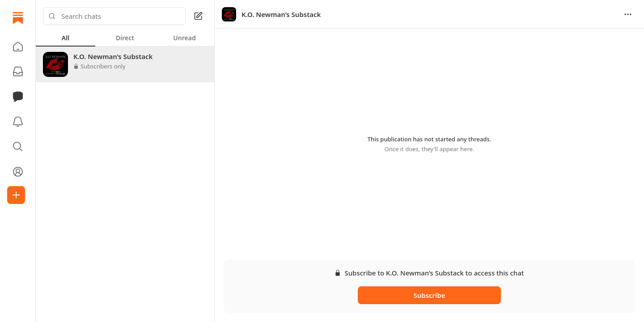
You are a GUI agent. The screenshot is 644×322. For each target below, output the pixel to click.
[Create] (16, 195)
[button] (18, 47)
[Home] (18, 18)
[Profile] (18, 172)
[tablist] (125, 38)
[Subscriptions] (18, 72)
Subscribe (429, 295)
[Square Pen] (198, 16)
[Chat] (18, 97)
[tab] (66, 38)
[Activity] (18, 122)
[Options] (628, 14)
